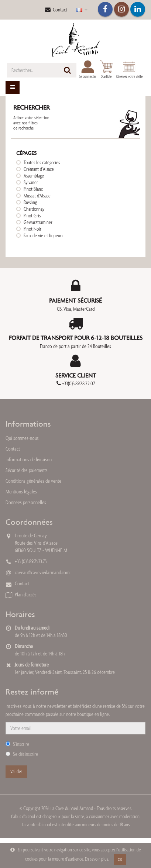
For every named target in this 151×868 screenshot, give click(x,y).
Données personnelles (26, 502)
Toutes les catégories (42, 162)
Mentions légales (21, 492)
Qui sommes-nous (22, 438)
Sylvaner (31, 182)
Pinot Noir (32, 229)
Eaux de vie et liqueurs (43, 235)
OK (120, 860)
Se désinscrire (22, 754)
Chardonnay (34, 209)
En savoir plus (97, 859)
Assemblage (34, 176)
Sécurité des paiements (27, 470)
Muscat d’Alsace (37, 196)
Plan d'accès (26, 595)
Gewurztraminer (38, 222)
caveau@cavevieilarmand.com (42, 572)
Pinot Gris (32, 216)
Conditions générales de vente (33, 481)
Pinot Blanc (33, 189)
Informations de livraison (29, 459)
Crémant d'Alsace (39, 169)
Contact (56, 10)
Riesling (30, 202)
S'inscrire (17, 744)
